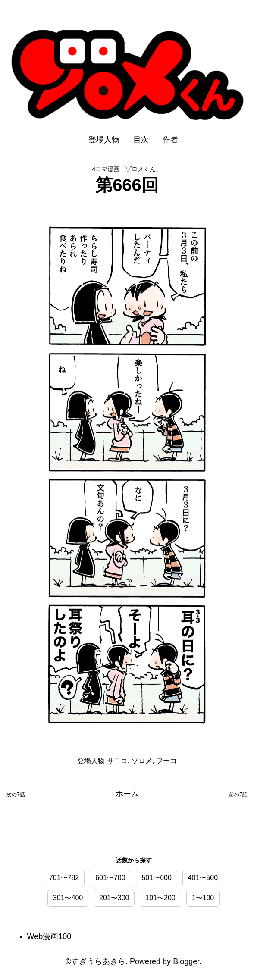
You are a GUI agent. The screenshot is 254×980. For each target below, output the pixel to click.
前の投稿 (238, 796)
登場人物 (104, 140)
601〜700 (110, 878)
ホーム (127, 794)
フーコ (166, 761)
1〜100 (203, 898)
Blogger (186, 961)
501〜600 (156, 878)
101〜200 (160, 898)
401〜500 (203, 878)
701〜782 (64, 878)
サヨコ (117, 761)
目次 (141, 140)
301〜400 (68, 898)
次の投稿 (16, 796)
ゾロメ (142, 761)
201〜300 (114, 898)
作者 (170, 140)
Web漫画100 (49, 936)
